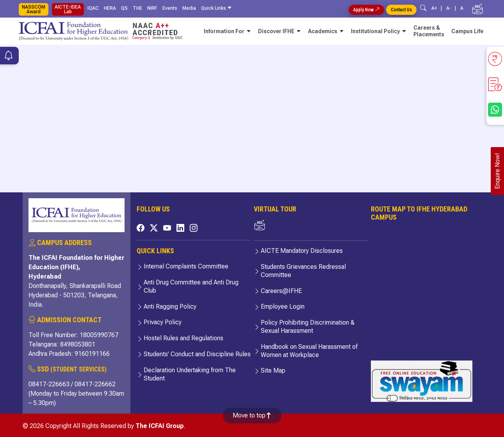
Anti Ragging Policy (170, 306)
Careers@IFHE (281, 291)
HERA (110, 8)
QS (124, 8)
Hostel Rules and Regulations (183, 338)
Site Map (273, 370)
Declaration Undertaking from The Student (190, 374)
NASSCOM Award (34, 9)
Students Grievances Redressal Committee (303, 271)
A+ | (438, 8)
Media (189, 8)
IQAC (93, 8)
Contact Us (401, 10)
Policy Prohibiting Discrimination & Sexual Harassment (308, 327)
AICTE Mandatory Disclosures (302, 251)
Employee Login (283, 306)
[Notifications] (9, 57)
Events (170, 8)
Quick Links (218, 8)
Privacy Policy (163, 322)
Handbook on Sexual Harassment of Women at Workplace (309, 351)
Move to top (252, 415)
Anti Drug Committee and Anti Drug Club (191, 286)
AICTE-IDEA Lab (68, 9)
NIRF (152, 8)
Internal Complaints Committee (186, 266)
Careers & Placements (429, 31)
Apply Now (366, 10)
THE (137, 8)
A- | (452, 8)
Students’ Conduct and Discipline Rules (197, 354)
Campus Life (467, 31)
